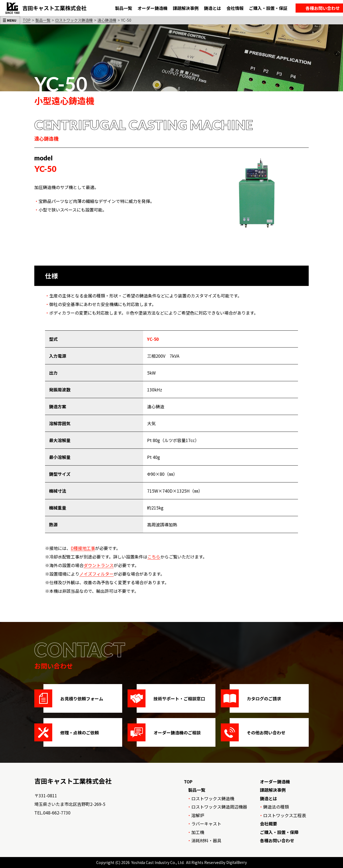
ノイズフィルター (96, 574)
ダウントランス (99, 565)
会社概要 (269, 824)
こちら (154, 557)
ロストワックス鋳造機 (74, 20)
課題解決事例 (273, 790)
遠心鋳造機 (107, 20)
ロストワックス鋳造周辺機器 (219, 807)
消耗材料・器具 (206, 840)
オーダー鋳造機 (275, 782)
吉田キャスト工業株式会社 (73, 781)
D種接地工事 (83, 548)
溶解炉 (198, 815)
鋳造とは (269, 798)
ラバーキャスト (206, 824)
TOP (27, 20)
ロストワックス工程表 (285, 815)
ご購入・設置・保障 (279, 832)
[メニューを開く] (10, 20)
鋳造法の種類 (276, 807)
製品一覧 (43, 20)
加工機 (198, 832)
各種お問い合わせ (277, 840)
